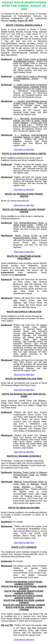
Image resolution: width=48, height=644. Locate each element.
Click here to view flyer (24, 640)
